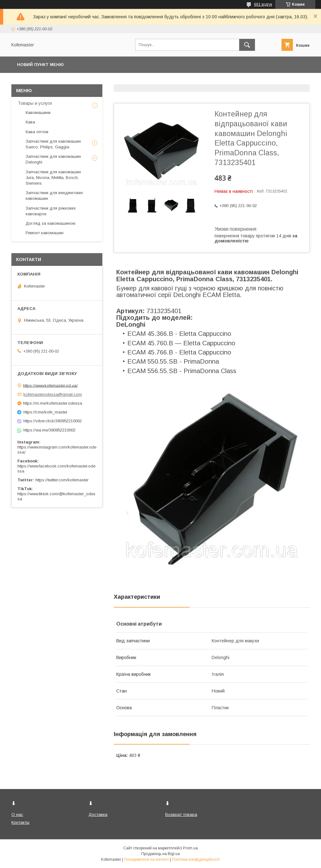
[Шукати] (247, 45)
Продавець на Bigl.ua (160, 854)
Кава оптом (37, 132)
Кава (30, 122)
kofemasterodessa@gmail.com (53, 394)
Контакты (20, 822)
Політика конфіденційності (196, 859)
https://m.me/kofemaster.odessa (53, 403)
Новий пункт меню (40, 65)
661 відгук (263, 4)
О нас (17, 814)
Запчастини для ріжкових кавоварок (51, 211)
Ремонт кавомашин (45, 233)
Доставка (98, 814)
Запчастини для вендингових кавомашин (54, 196)
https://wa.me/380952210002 (49, 430)
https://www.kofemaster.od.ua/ (50, 385)
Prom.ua (190, 848)
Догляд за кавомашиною (51, 223)
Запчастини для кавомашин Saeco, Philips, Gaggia (53, 144)
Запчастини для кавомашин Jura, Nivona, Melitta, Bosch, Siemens (53, 178)
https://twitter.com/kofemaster (62, 480)
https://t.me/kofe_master (45, 412)
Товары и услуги (35, 103)
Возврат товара (181, 814)
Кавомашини (38, 113)
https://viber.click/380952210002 (53, 421)
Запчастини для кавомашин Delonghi (53, 159)
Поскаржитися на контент (146, 859)
